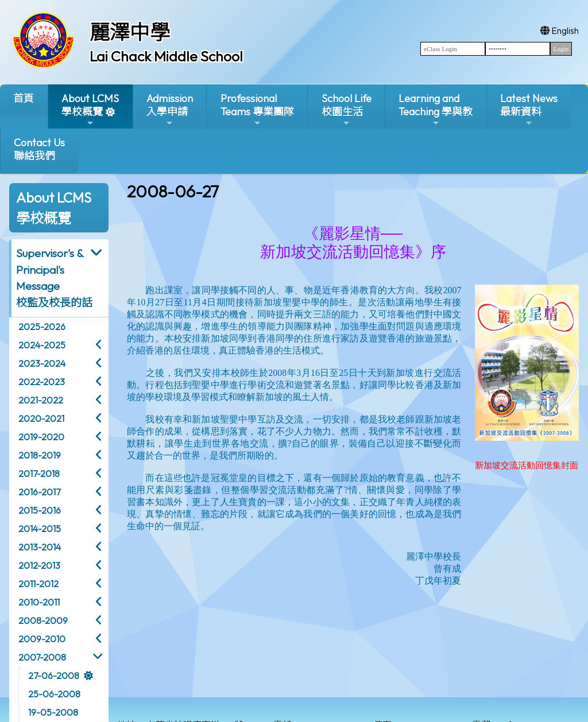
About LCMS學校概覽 (90, 110)
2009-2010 (42, 639)
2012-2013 (39, 565)
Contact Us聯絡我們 (39, 149)
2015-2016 (40, 510)
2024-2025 (42, 345)
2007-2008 (42, 657)
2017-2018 (39, 473)
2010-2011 (39, 602)
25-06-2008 (54, 694)
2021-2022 (41, 400)
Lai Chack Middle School (166, 56)
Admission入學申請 (170, 110)
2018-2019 (40, 455)
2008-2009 (43, 620)
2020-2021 (41, 418)
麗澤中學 (130, 32)
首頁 (24, 98)
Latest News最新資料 (529, 110)
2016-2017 (39, 492)
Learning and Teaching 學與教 (436, 110)
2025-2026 (42, 327)
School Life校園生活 (347, 110)
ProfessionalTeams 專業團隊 (257, 110)
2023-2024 (42, 363)
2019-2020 (41, 437)
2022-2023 (42, 382)
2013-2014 (40, 547)
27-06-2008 (54, 676)
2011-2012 (38, 584)
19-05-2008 (53, 712)
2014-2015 (40, 529)
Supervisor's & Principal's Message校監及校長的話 (54, 278)
